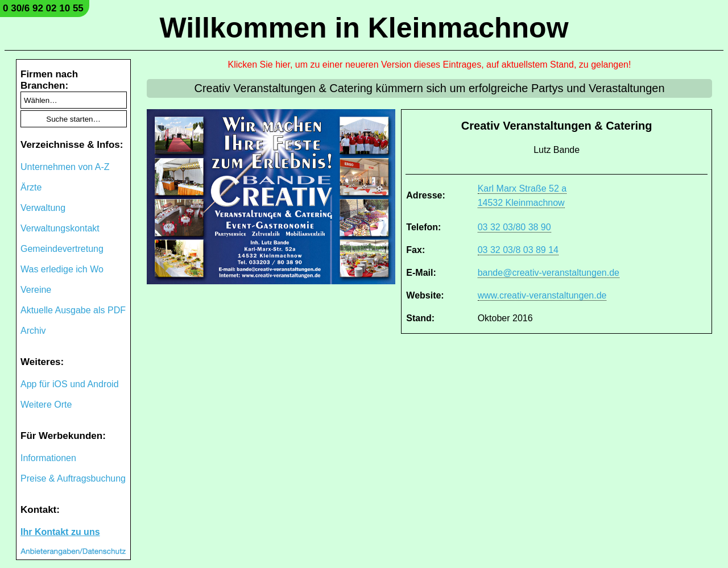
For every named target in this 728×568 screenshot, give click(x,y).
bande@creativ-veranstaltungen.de (549, 273)
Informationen (48, 458)
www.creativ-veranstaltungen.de (542, 295)
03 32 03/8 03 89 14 (518, 250)
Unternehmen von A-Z (65, 167)
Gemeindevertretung (62, 249)
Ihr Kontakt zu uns (60, 532)
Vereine (36, 290)
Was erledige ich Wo (62, 269)
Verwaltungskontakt (60, 228)
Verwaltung (43, 208)
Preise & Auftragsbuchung (73, 478)
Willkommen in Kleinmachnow (364, 28)
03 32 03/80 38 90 (514, 227)
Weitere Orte (46, 405)
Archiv (33, 331)
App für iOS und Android (70, 384)
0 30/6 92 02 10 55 (43, 8)
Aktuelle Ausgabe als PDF (73, 310)
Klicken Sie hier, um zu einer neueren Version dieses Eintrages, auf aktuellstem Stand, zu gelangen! (430, 65)
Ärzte (31, 187)
